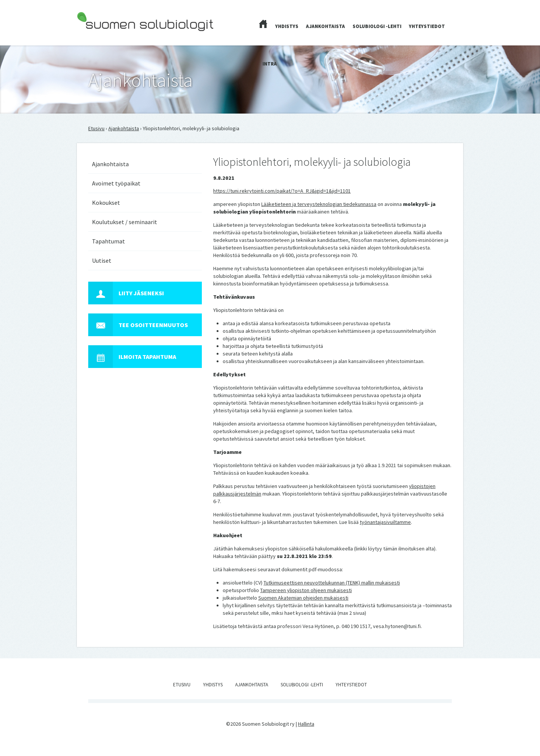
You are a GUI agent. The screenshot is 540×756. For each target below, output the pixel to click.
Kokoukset (106, 203)
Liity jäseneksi (126, 293)
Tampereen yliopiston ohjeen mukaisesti (306, 590)
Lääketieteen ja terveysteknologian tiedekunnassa (319, 204)
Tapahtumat (108, 241)
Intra (270, 64)
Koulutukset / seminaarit (125, 222)
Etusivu (96, 128)
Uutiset (102, 260)
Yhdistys (287, 26)
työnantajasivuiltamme (385, 522)
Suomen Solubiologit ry (103, 36)
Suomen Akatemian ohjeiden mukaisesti (303, 598)
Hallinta (306, 724)
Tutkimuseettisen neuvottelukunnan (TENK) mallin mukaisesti (332, 583)
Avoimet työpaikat (116, 183)
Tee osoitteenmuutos (138, 325)
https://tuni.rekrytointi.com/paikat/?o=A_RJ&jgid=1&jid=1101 (282, 191)
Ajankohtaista (325, 26)
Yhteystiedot (427, 26)
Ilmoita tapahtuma (132, 357)
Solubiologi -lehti (377, 26)
